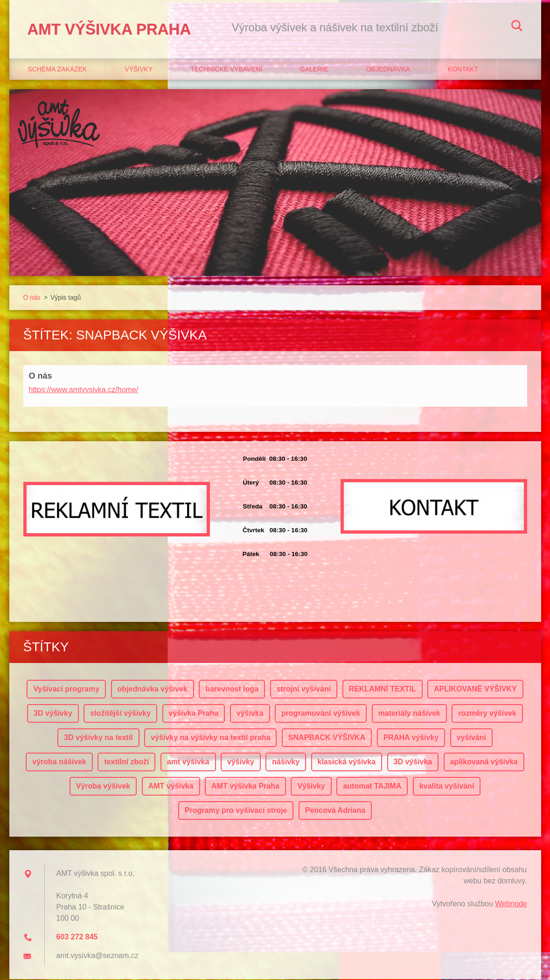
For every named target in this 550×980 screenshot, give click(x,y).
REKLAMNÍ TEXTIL (383, 690)
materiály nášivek (409, 714)
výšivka (250, 714)
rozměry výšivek (487, 714)
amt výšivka (188, 763)
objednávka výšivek (153, 690)
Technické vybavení (226, 71)
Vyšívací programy (66, 690)
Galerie (314, 71)
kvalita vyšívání (447, 787)
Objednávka (388, 71)
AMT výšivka (171, 787)
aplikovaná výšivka (484, 763)
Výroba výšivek (103, 787)
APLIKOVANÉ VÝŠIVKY (475, 690)
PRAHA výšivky (411, 738)
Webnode (511, 905)
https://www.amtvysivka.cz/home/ (84, 391)
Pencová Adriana (335, 811)
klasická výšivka (347, 763)
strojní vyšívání (304, 690)
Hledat (517, 27)
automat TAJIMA (372, 787)
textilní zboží (126, 763)
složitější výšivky (120, 714)
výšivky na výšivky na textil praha (210, 738)
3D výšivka (413, 763)
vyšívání (471, 738)
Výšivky (139, 71)
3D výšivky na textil (98, 738)
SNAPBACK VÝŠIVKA (327, 738)
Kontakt (463, 71)
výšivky (241, 763)
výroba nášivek (59, 763)
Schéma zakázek (58, 71)
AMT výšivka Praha (245, 787)
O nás (32, 299)
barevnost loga (232, 690)
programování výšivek (321, 714)
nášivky (286, 763)
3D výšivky (53, 714)
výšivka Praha (194, 714)
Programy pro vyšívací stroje (236, 811)
